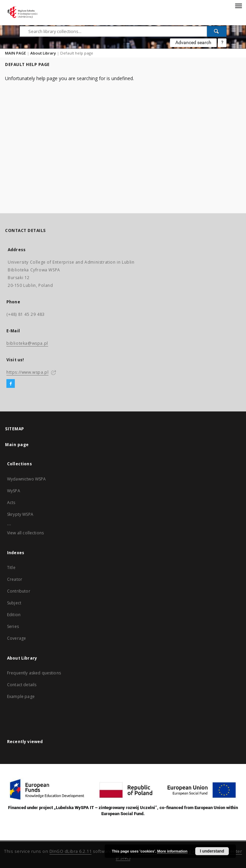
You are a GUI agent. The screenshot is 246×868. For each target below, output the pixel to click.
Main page (17, 445)
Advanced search (193, 42)
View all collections (25, 533)
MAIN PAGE (15, 53)
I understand (212, 851)
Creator (15, 579)
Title (11, 567)
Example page (21, 696)
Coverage (16, 638)
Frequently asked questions (34, 673)
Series (13, 626)
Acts (11, 503)
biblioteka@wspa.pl (27, 343)
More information (172, 851)
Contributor (19, 591)
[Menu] (238, 5)
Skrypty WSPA (20, 514)
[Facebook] (11, 384)
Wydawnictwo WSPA (26, 479)
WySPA (14, 491)
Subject (14, 603)
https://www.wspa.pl (27, 372)
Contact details (22, 685)
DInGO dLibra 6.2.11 (71, 851)
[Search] (217, 31)
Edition (14, 615)
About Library (43, 53)
